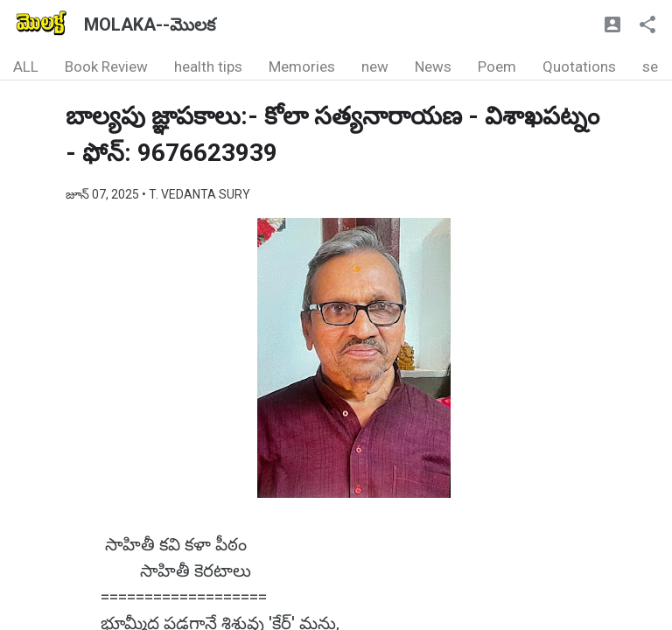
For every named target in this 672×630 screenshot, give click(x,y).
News (433, 66)
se (650, 66)
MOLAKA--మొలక (150, 24)
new (375, 66)
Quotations (579, 66)
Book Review (106, 66)
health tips (208, 66)
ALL (26, 66)
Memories (302, 66)
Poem (497, 66)
